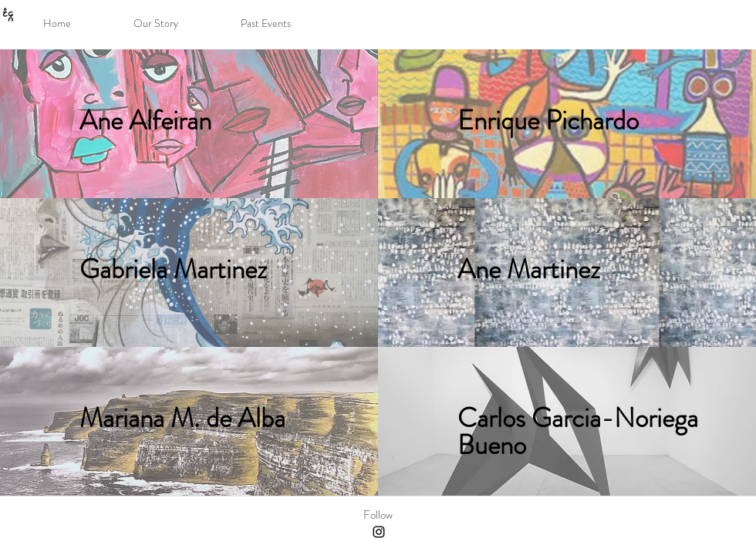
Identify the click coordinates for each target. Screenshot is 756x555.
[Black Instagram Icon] (379, 532)
